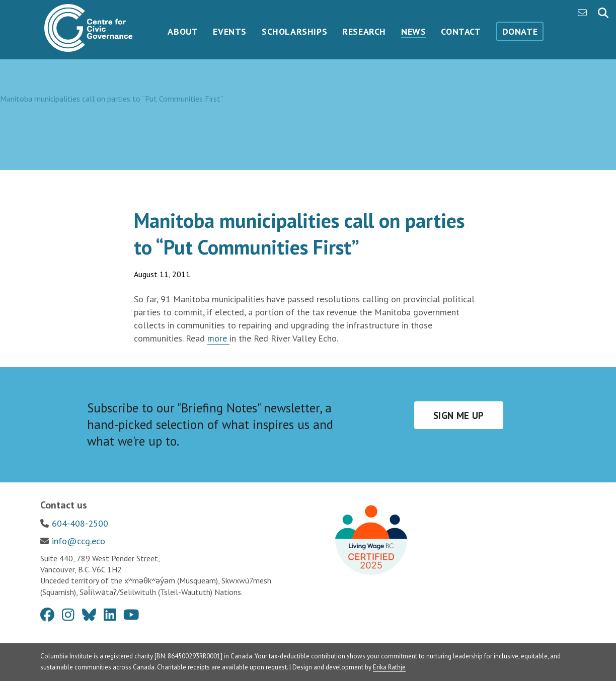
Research (364, 31)
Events (230, 31)
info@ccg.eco (79, 541)
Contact (461, 31)
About (183, 31)
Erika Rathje (389, 667)
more (218, 338)
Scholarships (294, 31)
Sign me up (459, 415)
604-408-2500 (80, 523)
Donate (520, 31)
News (413, 31)
